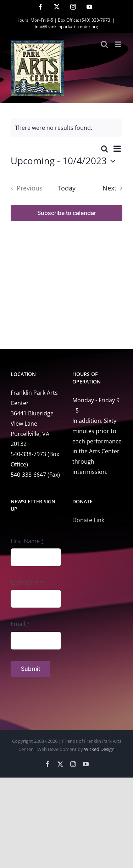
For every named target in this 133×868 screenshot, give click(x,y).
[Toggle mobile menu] (119, 44)
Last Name (27, 582)
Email (20, 624)
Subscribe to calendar (67, 213)
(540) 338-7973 (95, 20)
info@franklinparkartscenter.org (66, 26)
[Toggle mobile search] (104, 44)
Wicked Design (99, 749)
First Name (27, 541)
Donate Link (88, 520)
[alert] (66, 128)
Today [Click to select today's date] (66, 188)
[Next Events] (114, 188)
